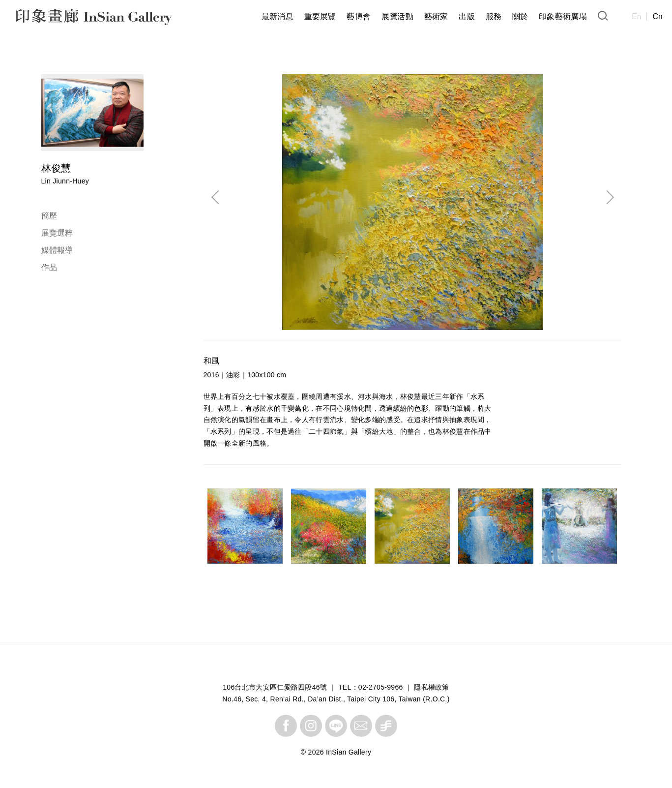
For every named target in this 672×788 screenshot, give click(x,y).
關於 (520, 16)
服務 (494, 16)
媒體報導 (57, 250)
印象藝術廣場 (563, 16)
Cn (657, 16)
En (637, 16)
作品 (49, 267)
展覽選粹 (57, 233)
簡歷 (49, 216)
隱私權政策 (432, 687)
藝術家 (436, 16)
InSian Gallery (53, 18)
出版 (467, 16)
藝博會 (359, 16)
